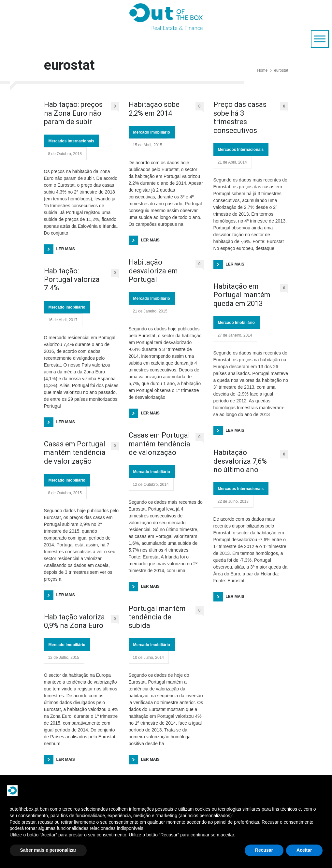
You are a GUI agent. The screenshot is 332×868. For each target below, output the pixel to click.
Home (262, 70)
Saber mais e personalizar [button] (48, 850)
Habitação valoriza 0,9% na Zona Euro (74, 621)
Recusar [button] (264, 850)
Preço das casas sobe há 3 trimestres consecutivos (240, 117)
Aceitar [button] (304, 850)
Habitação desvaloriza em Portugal (153, 271)
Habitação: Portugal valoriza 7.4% (72, 280)
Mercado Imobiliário (67, 307)
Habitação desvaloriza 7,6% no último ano (240, 461)
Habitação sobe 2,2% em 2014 (154, 109)
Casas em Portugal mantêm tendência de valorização (75, 453)
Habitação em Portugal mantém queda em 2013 (242, 295)
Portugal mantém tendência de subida (157, 617)
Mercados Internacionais (72, 141)
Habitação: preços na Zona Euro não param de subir (73, 113)
